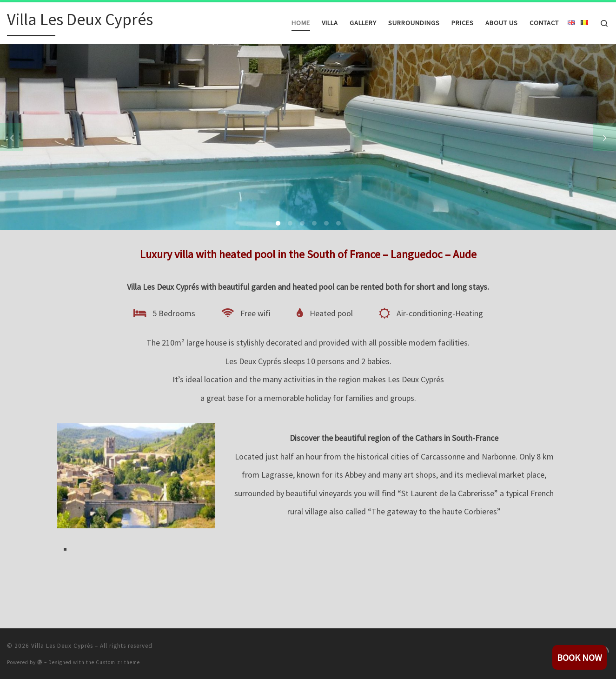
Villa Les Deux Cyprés (62, 646)
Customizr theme (118, 662)
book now (580, 657)
